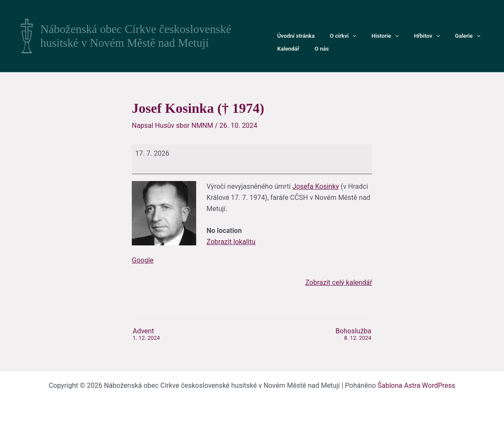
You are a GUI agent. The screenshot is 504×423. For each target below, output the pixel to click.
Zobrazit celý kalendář (339, 283)
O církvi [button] (337, 36)
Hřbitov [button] (413, 36)
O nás (282, 49)
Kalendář (485, 36)
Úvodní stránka (294, 36)
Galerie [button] (450, 36)
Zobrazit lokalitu (231, 242)
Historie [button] (375, 36)
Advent (146, 335)
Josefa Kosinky (316, 186)
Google (143, 260)
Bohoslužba (353, 335)
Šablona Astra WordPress (416, 385)
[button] (346, 36)
